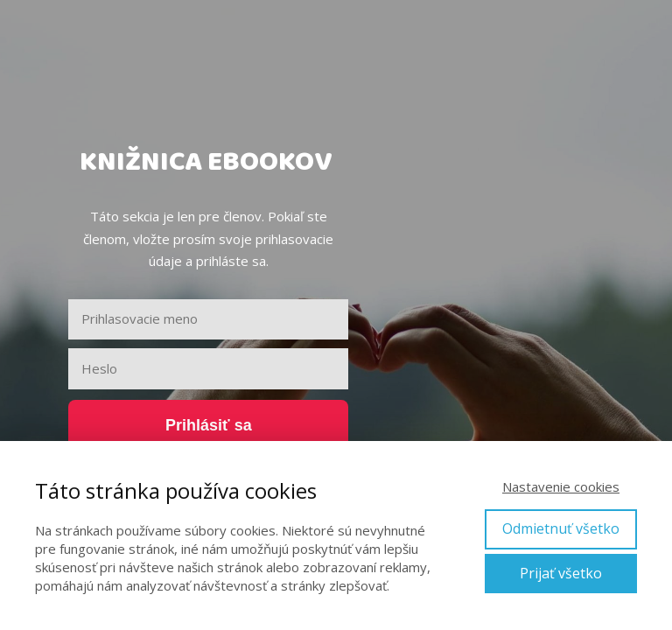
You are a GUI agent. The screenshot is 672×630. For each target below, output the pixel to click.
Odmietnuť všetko (561, 528)
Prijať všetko (561, 573)
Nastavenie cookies (561, 486)
